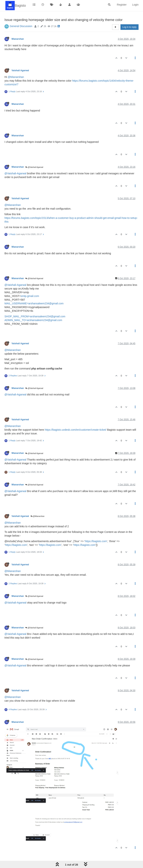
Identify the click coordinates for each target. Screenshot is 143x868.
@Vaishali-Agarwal (15, 173)
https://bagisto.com (96, 541)
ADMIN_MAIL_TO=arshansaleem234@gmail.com (33, 320)
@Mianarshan (16, 77)
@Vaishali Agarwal (34, 167)
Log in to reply (130, 27)
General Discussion (21, 26)
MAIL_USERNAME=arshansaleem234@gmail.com (34, 303)
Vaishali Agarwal (20, 70)
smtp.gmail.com (30, 296)
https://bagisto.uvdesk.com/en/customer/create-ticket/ (76, 430)
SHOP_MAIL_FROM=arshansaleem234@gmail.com (35, 316)
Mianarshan (18, 39)
